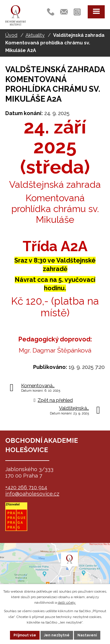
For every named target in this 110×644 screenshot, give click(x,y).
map (55, 572)
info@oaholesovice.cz (32, 494)
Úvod (11, 35)
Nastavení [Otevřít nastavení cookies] (87, 635)
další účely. (67, 603)
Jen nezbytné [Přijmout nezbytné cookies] (57, 635)
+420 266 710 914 (26, 487)
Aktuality (35, 35)
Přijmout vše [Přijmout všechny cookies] (25, 635)
